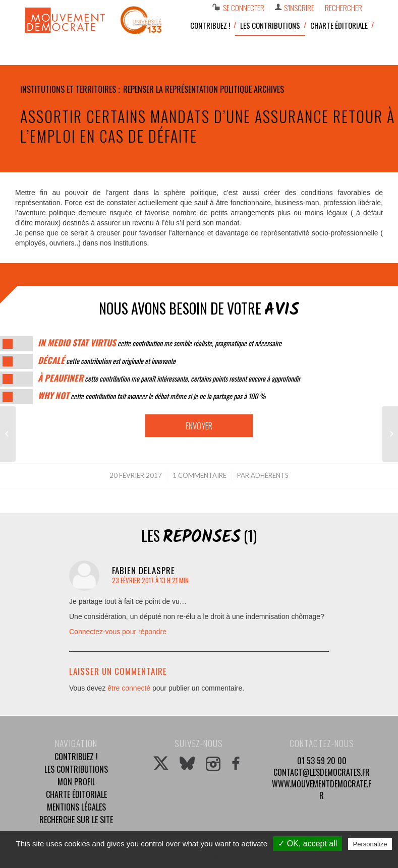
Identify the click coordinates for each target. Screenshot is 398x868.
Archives (269, 89)
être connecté (129, 688)
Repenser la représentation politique (187, 89)
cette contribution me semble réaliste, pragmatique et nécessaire (160, 343)
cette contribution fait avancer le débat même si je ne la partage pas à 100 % (152, 396)
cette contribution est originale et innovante (107, 361)
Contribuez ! (76, 757)
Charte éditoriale (76, 794)
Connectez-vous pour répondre (118, 632)
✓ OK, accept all (307, 844)
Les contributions (76, 769)
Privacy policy (204, 857)
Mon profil (76, 782)
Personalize (370, 844)
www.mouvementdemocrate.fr (322, 790)
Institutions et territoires (68, 89)
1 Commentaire (200, 475)
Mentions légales (76, 807)
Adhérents (270, 475)
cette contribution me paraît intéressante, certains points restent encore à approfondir (169, 378)
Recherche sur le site (76, 820)
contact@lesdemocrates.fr (322, 772)
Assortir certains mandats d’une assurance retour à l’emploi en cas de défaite (208, 126)
